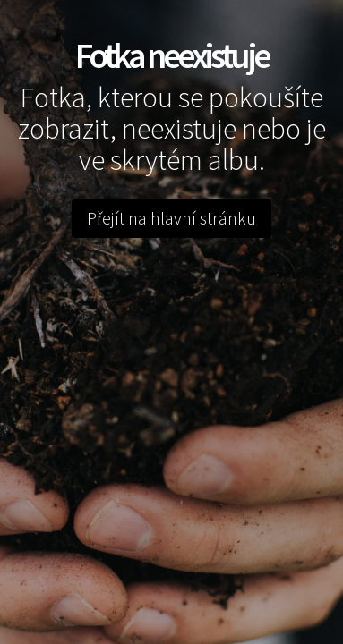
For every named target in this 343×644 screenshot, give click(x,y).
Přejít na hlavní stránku (171, 218)
